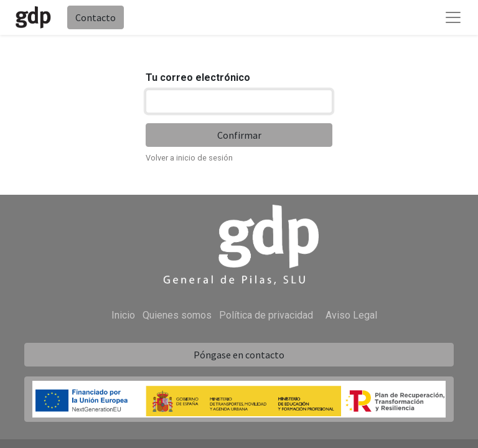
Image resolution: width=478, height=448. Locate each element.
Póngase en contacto (239, 355)
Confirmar (239, 135)
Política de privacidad (266, 315)
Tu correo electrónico (198, 77)
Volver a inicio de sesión (189, 158)
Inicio (123, 315)
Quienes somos (177, 315)
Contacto (96, 17)
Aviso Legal (351, 315)
